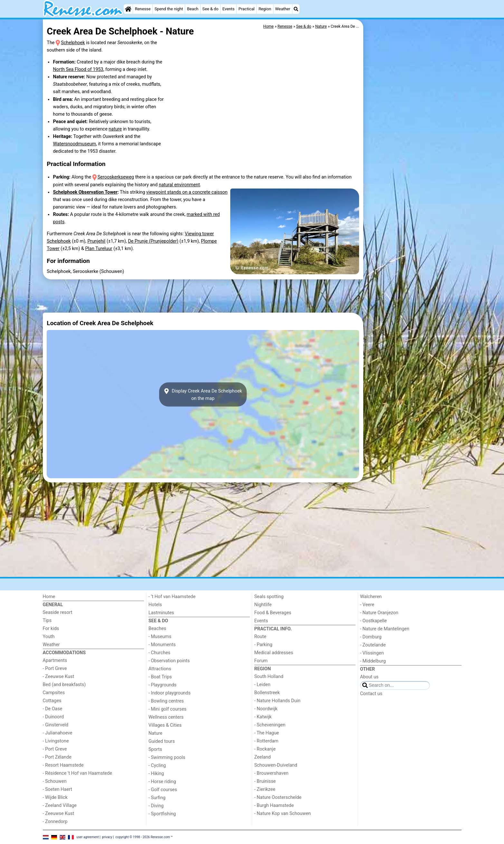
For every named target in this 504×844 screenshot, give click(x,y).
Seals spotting (269, 597)
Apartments (55, 660)
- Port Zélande (57, 757)
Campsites (54, 693)
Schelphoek (73, 43)
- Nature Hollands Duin (277, 701)
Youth (49, 637)
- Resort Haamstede (63, 765)
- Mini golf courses (167, 709)
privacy (107, 837)
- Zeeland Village (60, 805)
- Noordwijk (266, 709)
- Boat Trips (160, 677)
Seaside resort (58, 612)
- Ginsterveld (56, 725)
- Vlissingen (372, 653)
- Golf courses (163, 790)
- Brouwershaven (271, 773)
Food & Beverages (273, 613)
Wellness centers (166, 717)
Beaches (157, 629)
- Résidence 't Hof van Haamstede (78, 773)
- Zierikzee (265, 789)
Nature (155, 733)
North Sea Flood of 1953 (78, 69)
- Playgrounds (162, 685)
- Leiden (262, 685)
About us (369, 677)
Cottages (52, 701)
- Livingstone (56, 741)
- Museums (160, 637)
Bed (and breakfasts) (64, 685)
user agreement (88, 837)
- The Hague (267, 733)
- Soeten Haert (57, 789)
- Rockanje (265, 749)
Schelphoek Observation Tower (85, 192)
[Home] (128, 9)
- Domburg (371, 637)
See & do (210, 9)
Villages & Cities (165, 725)
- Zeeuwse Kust (59, 677)
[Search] (296, 9)
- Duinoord (53, 717)
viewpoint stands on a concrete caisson (187, 192)
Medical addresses (274, 653)
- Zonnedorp (55, 822)
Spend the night (169, 9)
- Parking (263, 645)
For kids (51, 629)
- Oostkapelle (373, 621)
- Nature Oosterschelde (278, 797)
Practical (247, 9)
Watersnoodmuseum (74, 144)
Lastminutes (161, 613)
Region (265, 9)
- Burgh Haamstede (274, 805)
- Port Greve (55, 669)
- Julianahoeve (58, 733)
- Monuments (162, 645)
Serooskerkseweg (116, 177)
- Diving (156, 806)
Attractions (160, 669)
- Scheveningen (270, 725)
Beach (193, 9)
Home (49, 597)
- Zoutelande (373, 645)
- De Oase (53, 709)
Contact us (371, 694)
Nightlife (263, 605)
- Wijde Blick (55, 797)
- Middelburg (373, 661)
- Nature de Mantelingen (385, 629)
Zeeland (263, 757)
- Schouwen (55, 781)
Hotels (155, 605)
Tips (47, 621)
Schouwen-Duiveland (276, 765)
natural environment (179, 185)
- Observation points (169, 661)
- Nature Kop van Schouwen (283, 814)
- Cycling (157, 766)
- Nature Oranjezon (379, 613)
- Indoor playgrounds (170, 693)
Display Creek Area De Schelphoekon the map (203, 394)
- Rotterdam (266, 741)
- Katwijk (263, 717)
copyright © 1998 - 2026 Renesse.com (143, 837)
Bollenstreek (267, 693)
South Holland (269, 677)
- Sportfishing (162, 814)
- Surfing (157, 798)
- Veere (367, 605)
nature (115, 129)
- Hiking (156, 774)
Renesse (143, 9)
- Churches (159, 653)
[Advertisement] (413, 168)
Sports (155, 749)
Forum (261, 661)
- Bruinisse (265, 781)
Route (260, 637)
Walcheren (371, 597)
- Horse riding (162, 782)
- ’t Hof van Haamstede (172, 597)
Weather (283, 9)
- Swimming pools (167, 757)
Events (229, 9)
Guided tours (162, 741)
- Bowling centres (166, 701)
